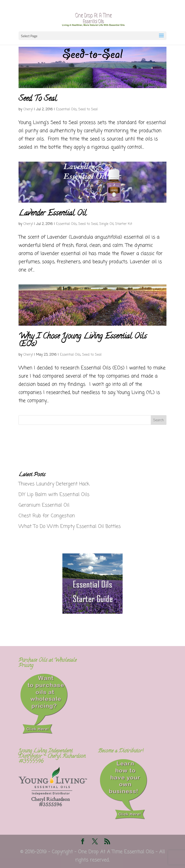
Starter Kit (124, 224)
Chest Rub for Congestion (47, 516)
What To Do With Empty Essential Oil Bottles (70, 527)
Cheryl (28, 109)
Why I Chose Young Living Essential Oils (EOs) (83, 341)
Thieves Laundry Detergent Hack (54, 484)
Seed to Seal (88, 109)
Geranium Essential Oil (44, 505)
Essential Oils (66, 109)
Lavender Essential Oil (53, 214)
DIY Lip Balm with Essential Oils (54, 495)
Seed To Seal (38, 99)
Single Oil (106, 224)
